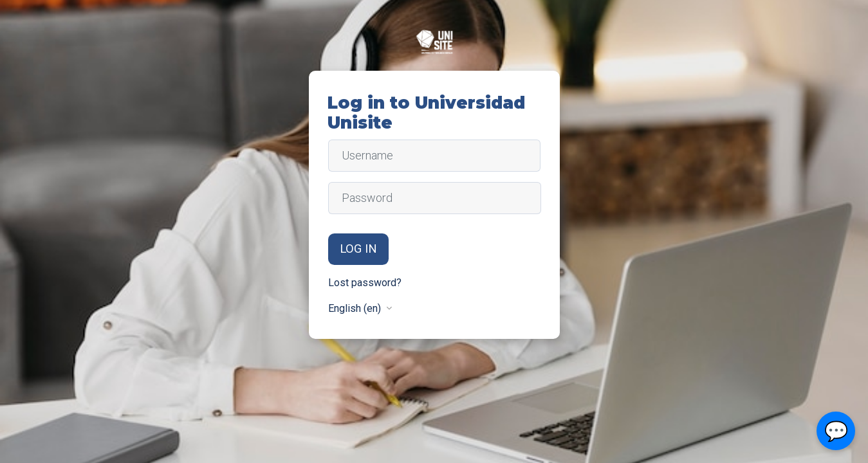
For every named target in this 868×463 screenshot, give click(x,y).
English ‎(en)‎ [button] (356, 308)
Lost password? (365, 283)
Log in (358, 249)
